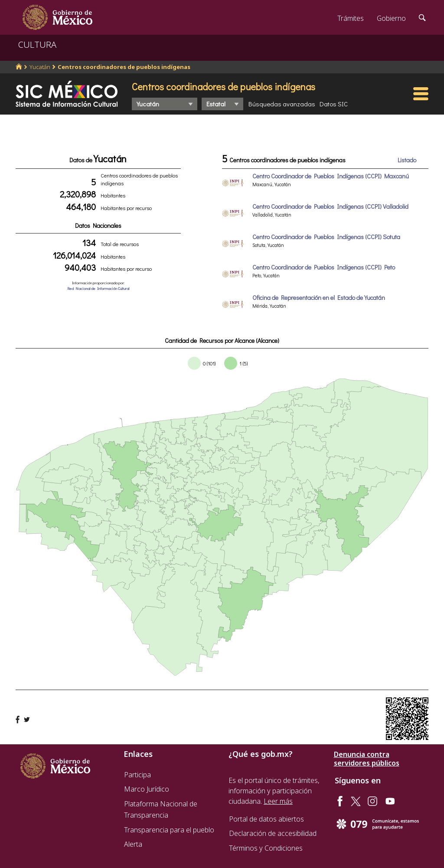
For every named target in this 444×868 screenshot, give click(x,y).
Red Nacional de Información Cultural (98, 288)
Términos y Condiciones (266, 848)
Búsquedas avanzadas (282, 104)
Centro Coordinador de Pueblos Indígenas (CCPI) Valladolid (330, 206)
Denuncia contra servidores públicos (367, 759)
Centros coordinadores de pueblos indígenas (124, 67)
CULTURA (37, 44)
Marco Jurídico (147, 789)
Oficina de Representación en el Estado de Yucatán (319, 298)
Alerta (133, 844)
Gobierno (391, 18)
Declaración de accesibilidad (273, 833)
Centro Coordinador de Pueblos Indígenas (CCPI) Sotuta (326, 237)
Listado (407, 160)
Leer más (278, 801)
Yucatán (40, 67)
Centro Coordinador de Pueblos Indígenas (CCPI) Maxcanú (331, 176)
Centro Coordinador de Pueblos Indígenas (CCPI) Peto (324, 267)
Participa (137, 775)
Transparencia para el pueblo (169, 830)
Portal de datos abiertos (266, 819)
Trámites (351, 18)
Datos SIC (334, 104)
